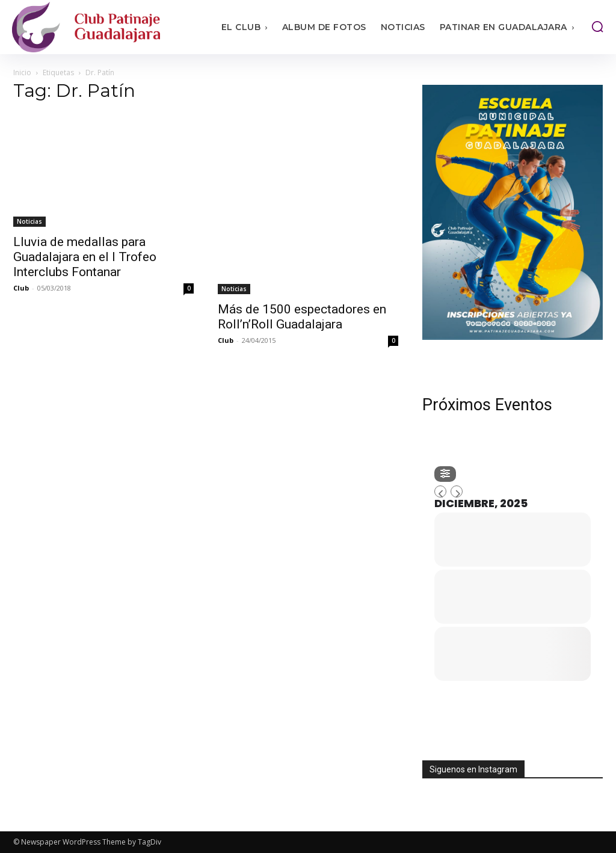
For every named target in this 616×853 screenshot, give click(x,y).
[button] (597, 26)
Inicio (22, 72)
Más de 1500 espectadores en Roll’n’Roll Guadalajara (302, 317)
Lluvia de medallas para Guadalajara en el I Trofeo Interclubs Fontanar (85, 257)
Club (21, 288)
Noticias (29, 221)
